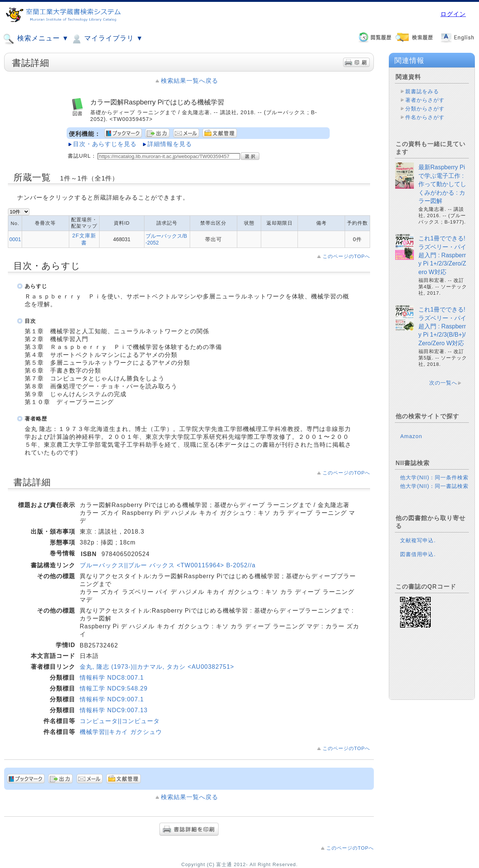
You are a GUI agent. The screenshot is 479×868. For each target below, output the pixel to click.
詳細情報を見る (170, 144)
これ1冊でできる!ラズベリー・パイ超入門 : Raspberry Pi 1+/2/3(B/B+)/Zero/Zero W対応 (442, 326)
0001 (15, 239)
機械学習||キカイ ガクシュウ (121, 732)
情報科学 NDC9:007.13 (114, 710)
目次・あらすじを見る (105, 144)
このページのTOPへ (346, 256)
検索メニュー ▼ (36, 39)
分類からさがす (425, 109)
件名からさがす (425, 117)
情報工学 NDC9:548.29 (114, 688)
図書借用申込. (418, 554)
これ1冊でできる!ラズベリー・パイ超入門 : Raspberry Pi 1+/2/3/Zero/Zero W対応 (442, 255)
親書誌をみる (422, 91)
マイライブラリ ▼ (107, 39)
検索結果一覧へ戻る (190, 81)
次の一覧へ (443, 383)
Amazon (411, 436)
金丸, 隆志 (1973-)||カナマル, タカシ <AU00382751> (157, 667)
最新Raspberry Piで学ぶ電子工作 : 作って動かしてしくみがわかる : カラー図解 (442, 184)
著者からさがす (425, 100)
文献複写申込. (418, 540)
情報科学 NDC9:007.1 (112, 699)
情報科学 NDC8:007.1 (112, 678)
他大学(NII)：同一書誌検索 (434, 486)
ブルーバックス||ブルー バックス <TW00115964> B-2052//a (168, 565)
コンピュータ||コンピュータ (120, 721)
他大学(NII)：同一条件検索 (434, 477)
